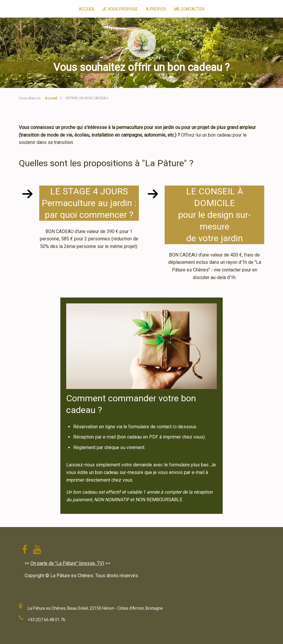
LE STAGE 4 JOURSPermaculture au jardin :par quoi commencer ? (89, 203)
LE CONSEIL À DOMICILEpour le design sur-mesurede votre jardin (214, 215)
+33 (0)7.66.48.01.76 (46, 620)
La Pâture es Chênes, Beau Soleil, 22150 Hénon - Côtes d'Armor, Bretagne (95, 608)
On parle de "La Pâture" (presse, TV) (67, 563)
